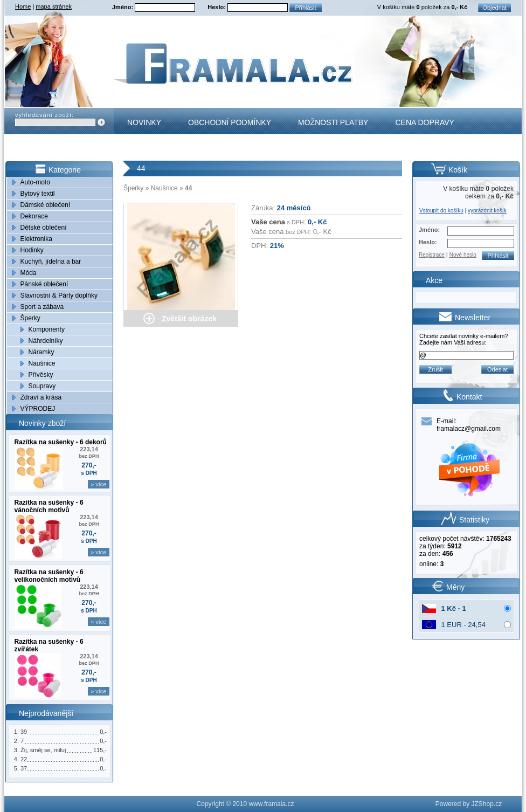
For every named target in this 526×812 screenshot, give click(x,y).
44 (188, 188)
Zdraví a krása (41, 397)
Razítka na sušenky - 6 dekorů (61, 442)
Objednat (494, 8)
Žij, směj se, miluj (43, 750)
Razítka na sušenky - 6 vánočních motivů (49, 506)
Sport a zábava (42, 307)
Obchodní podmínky (230, 122)
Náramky (41, 352)
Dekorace (34, 216)
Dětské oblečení (44, 228)
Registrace (432, 255)
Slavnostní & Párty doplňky (59, 295)
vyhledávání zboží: (44, 115)
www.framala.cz (271, 804)
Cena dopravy (424, 122)
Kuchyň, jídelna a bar (51, 262)
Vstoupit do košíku (441, 211)
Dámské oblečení (46, 205)
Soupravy (42, 386)
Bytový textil (38, 194)
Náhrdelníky (46, 341)
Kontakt (145, 149)
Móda (29, 273)
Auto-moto (35, 182)
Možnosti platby (333, 122)
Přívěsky (41, 375)
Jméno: (123, 7)
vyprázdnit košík (487, 211)
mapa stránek (54, 6)
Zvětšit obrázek (189, 319)
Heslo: (217, 7)
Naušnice (42, 363)
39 (24, 732)
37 (24, 768)
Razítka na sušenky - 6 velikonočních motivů (49, 576)
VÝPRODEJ (38, 409)
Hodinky (32, 250)
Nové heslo (463, 255)
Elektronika (36, 239)
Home (23, 6)
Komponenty (47, 329)
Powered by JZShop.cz (469, 804)
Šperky (30, 318)
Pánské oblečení (44, 284)
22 (24, 759)
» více (98, 484)
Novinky (144, 122)
